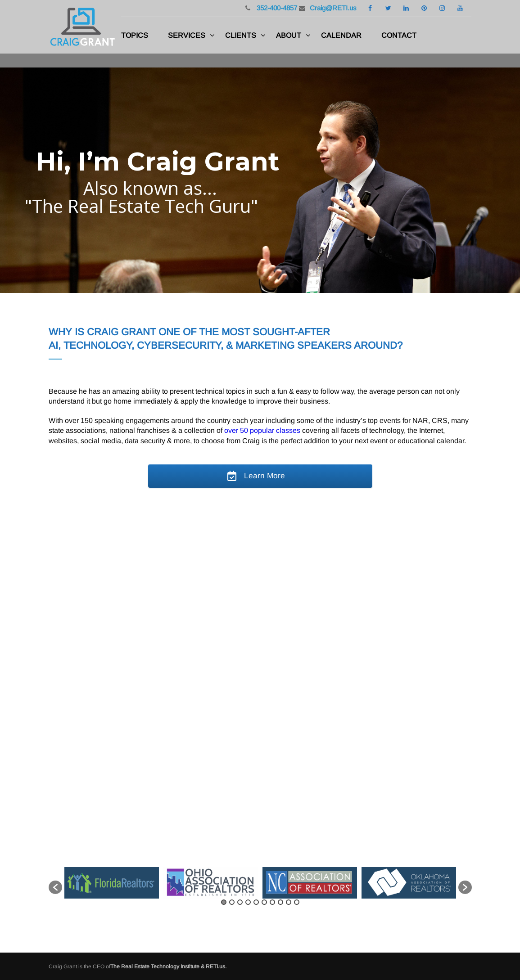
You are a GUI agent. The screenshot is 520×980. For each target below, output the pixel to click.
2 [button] (232, 902)
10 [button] (297, 902)
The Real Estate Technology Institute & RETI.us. (168, 967)
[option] (112, 883)
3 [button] (240, 902)
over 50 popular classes (262, 430)
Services (187, 35)
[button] (55, 887)
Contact (399, 35)
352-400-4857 (276, 8)
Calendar (341, 35)
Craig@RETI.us (333, 8)
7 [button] (272, 902)
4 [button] (248, 902)
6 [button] (264, 902)
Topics (135, 35)
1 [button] (224, 902)
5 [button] (256, 902)
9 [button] (289, 902)
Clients (241, 35)
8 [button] (280, 902)
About (289, 35)
